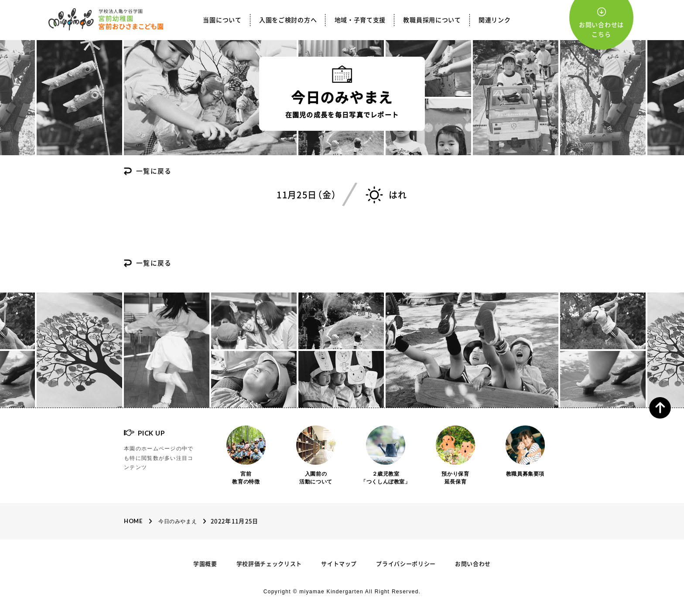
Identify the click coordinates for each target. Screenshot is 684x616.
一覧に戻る (154, 172)
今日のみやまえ (178, 521)
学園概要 (205, 564)
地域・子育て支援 (360, 20)
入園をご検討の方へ (288, 20)
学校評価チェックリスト (269, 564)
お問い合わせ (473, 564)
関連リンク (495, 20)
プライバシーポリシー (406, 564)
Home (133, 521)
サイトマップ (339, 564)
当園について (222, 20)
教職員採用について (432, 20)
